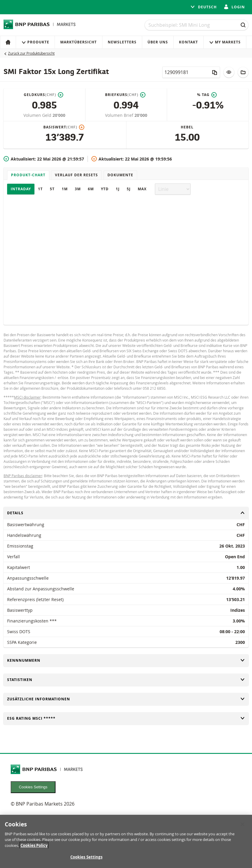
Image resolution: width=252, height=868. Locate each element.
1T (40, 189)
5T (52, 189)
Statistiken (126, 680)
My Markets (225, 42)
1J (118, 189)
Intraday (21, 189)
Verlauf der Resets (76, 175)
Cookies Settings (33, 787)
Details (126, 513)
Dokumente (120, 175)
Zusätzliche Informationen (126, 699)
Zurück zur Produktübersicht (31, 53)
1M (65, 189)
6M (91, 189)
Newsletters (122, 42)
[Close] (243, 825)
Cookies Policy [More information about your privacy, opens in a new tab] (34, 846)
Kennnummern (126, 660)
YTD (105, 189)
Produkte (35, 42)
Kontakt (188, 42)
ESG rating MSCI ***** (126, 718)
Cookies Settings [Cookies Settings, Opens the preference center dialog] (86, 858)
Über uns (158, 42)
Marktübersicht (79, 42)
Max (142, 189)
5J (129, 189)
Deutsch (203, 7)
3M (78, 189)
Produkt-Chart (28, 175)
